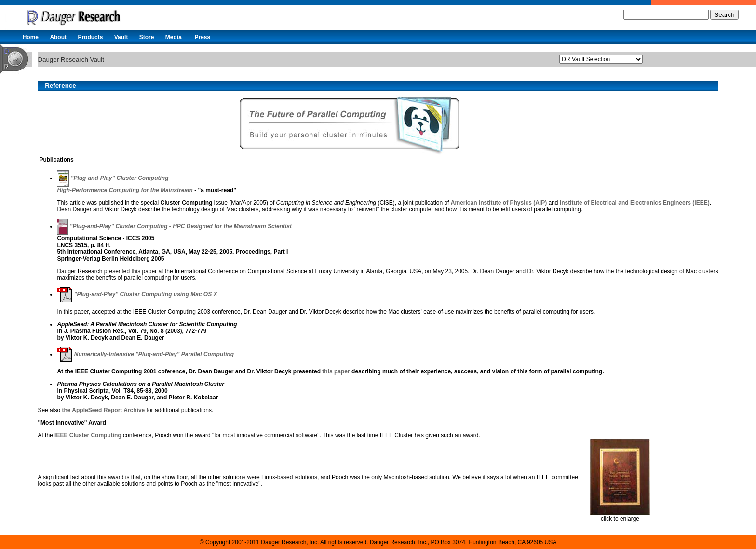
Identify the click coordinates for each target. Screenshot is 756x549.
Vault (121, 37)
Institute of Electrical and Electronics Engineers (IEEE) (635, 203)
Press (202, 37)
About (58, 37)
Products (90, 37)
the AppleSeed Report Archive (103, 410)
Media (174, 37)
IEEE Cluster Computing (88, 435)
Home (31, 37)
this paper (336, 371)
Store (147, 37)
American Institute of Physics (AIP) (499, 203)
